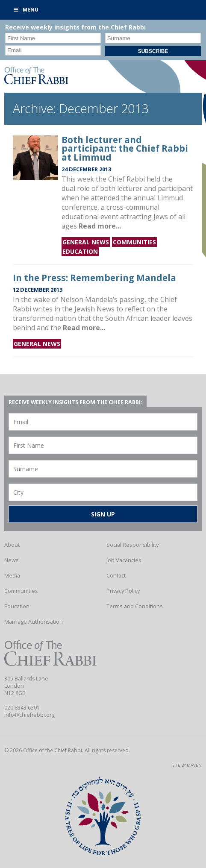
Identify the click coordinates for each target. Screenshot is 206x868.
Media (12, 575)
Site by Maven (187, 765)
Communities (134, 242)
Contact (116, 575)
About (12, 545)
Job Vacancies (124, 560)
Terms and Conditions (135, 606)
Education (80, 251)
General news (86, 242)
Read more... (100, 226)
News (12, 560)
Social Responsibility (132, 545)
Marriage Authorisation (34, 622)
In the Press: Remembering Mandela (94, 278)
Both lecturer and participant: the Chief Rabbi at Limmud (125, 149)
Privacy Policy (123, 591)
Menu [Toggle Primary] (26, 10)
